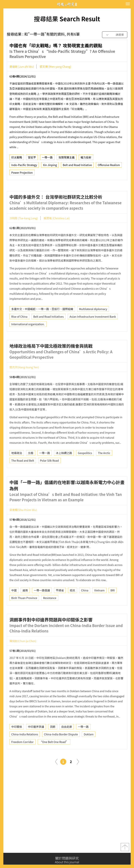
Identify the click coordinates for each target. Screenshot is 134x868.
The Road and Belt (23, 474)
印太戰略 (17, 159)
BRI (113, 604)
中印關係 (17, 740)
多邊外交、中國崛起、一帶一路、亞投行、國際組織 (42, 322)
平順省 (60, 604)
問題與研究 (67, 4)
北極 (31, 466)
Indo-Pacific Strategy (24, 166)
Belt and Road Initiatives (49, 330)
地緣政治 (17, 466)
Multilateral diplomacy (93, 322)
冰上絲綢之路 (64, 466)
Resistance (50, 611)
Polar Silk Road (49, 474)
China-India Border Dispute (61, 748)
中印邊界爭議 (36, 740)
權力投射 (86, 159)
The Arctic (104, 466)
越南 (25, 604)
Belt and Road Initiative (77, 166)
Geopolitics (85, 466)
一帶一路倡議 (42, 604)
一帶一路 (47, 159)
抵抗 (72, 604)
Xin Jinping (50, 166)
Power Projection (22, 174)
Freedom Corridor (22, 755)
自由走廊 (67, 740)
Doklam (89, 748)
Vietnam (99, 604)
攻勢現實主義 (67, 159)
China (85, 604)
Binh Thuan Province (24, 611)
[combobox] (115, 35)
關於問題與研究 (67, 860)
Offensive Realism (109, 166)
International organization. (28, 338)
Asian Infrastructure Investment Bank (93, 330)
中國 (14, 604)
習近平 (32, 159)
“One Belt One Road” (54, 755)
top (125, 849)
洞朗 (53, 740)
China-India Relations (25, 748)
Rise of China (19, 330)
